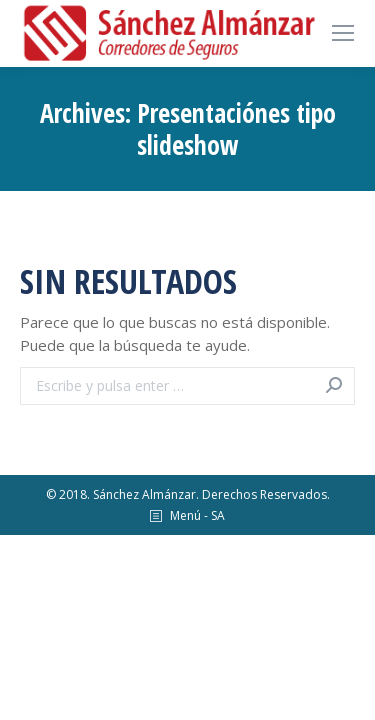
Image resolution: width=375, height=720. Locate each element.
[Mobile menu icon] (343, 33)
